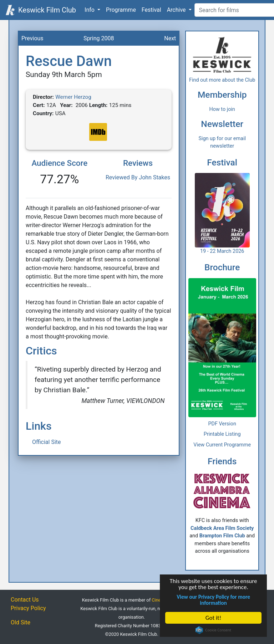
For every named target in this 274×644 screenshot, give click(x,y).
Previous (32, 38)
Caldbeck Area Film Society (222, 528)
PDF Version (222, 424)
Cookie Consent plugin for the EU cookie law (214, 630)
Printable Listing (222, 434)
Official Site (47, 442)
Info (90, 10)
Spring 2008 (99, 38)
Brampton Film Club (222, 536)
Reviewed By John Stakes (138, 177)
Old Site (21, 622)
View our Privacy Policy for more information (214, 600)
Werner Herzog (73, 97)
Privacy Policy (28, 608)
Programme (121, 10)
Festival (151, 10)
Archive (177, 10)
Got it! (213, 618)
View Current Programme (222, 445)
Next (170, 38)
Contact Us (25, 600)
